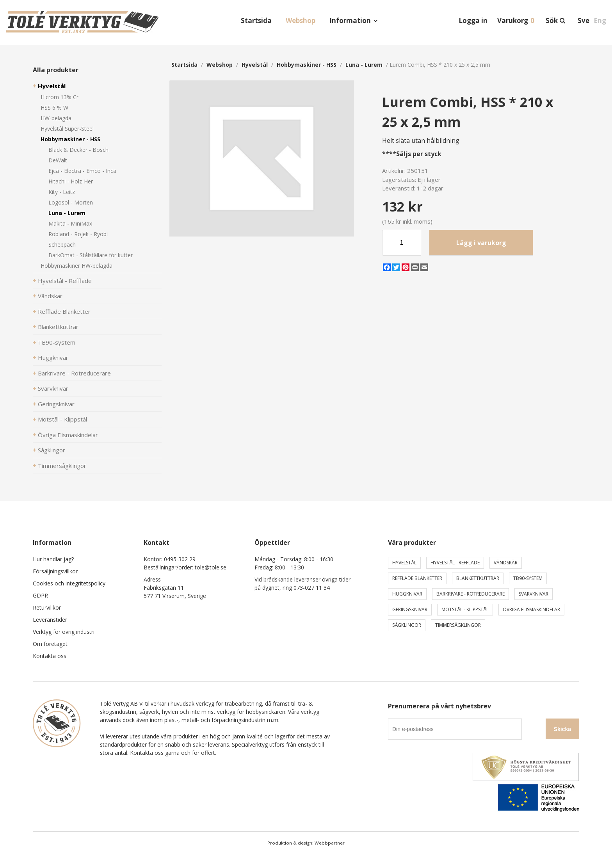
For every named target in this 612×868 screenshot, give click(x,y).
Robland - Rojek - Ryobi (78, 234)
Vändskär (50, 296)
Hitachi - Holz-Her (71, 181)
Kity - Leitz (62, 192)
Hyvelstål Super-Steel (67, 129)
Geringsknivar (56, 404)
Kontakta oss (50, 656)
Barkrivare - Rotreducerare (74, 373)
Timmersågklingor (62, 466)
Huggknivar (53, 358)
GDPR (40, 595)
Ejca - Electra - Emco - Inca (82, 171)
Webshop (301, 20)
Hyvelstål (52, 86)
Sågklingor (52, 450)
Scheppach (62, 245)
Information (350, 20)
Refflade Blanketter (64, 311)
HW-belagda (56, 118)
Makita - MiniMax (70, 223)
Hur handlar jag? (53, 559)
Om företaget (50, 644)
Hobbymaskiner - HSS (70, 139)
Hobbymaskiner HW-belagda (76, 266)
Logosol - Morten (71, 202)
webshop (220, 65)
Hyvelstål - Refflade (65, 281)
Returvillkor (47, 607)
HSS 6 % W (54, 108)
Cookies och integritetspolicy (69, 583)
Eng (600, 20)
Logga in (473, 20)
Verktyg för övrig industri (64, 632)
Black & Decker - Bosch (78, 150)
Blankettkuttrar (58, 327)
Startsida (256, 20)
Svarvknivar (53, 388)
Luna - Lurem (67, 213)
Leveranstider (50, 620)
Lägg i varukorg (481, 243)
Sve (584, 20)
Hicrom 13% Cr (60, 97)
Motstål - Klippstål (62, 419)
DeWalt (58, 160)
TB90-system (57, 342)
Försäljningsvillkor (55, 571)
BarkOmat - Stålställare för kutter (91, 255)
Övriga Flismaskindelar (68, 435)
